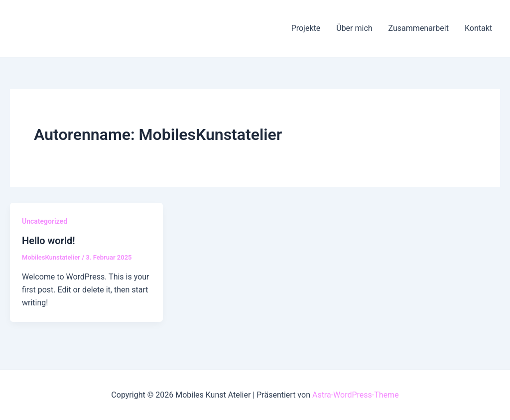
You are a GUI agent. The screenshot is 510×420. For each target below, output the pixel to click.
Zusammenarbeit (419, 28)
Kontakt (478, 28)
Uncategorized (45, 221)
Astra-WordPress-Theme (356, 395)
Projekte (306, 28)
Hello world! (49, 241)
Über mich (354, 28)
